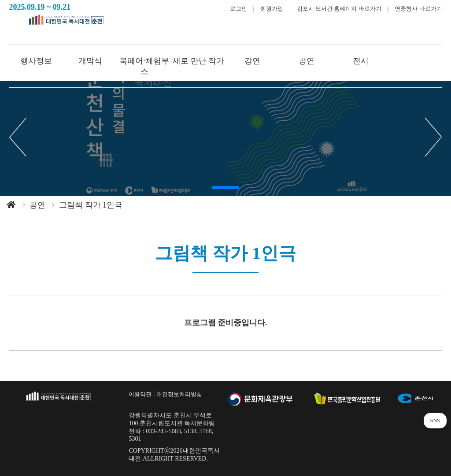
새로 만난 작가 (198, 61)
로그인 (238, 9)
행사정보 (36, 61)
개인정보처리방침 (179, 394)
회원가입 (272, 9)
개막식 (90, 61)
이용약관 (140, 394)
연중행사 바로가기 (418, 9)
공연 (307, 61)
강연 (252, 61)
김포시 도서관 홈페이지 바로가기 (339, 9)
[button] (225, 188)
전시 (361, 61)
